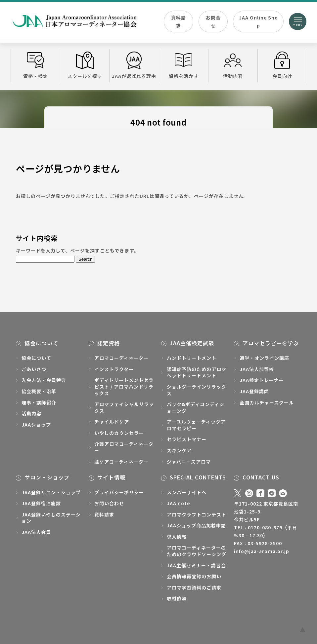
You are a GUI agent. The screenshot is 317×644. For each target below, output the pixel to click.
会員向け (282, 65)
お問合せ (213, 21)
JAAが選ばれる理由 (134, 65)
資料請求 (179, 21)
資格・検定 (35, 65)
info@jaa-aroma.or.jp (262, 551)
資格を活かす (184, 65)
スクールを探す (85, 65)
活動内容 (233, 65)
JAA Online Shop (258, 21)
